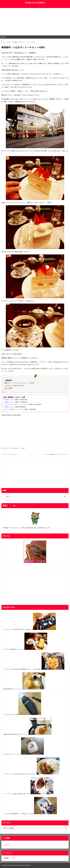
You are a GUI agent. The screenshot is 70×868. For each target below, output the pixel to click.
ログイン (8, 845)
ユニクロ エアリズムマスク (10, 454)
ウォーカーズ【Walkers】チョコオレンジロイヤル (55, 454)
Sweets (23, 448)
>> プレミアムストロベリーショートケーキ (16, 404)
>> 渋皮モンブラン (9, 400)
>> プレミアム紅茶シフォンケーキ (13, 409)
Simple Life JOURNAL (35, 3)
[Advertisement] (35, 22)
